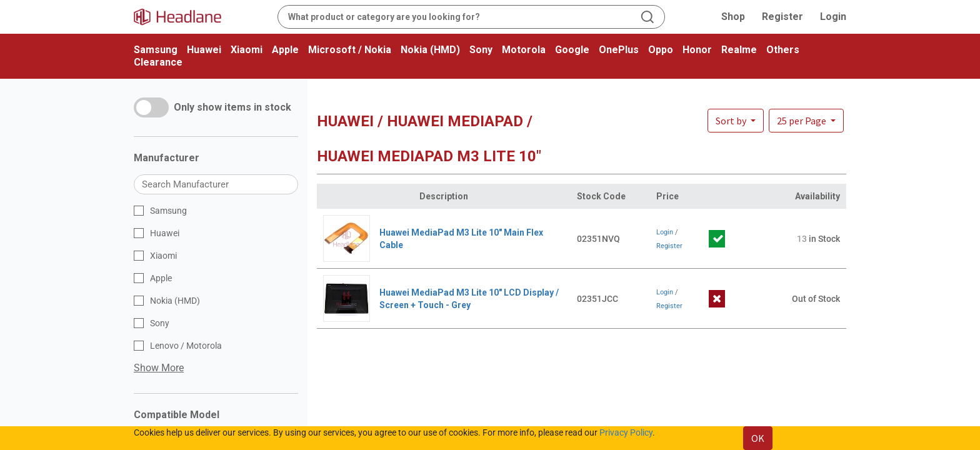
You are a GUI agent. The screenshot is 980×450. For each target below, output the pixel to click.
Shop (733, 17)
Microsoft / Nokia (350, 50)
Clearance (158, 62)
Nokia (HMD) (430, 50)
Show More (159, 368)
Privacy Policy (626, 432)
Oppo (661, 50)
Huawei (204, 50)
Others (783, 50)
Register (782, 17)
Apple (285, 50)
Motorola (524, 50)
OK (758, 438)
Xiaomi (247, 50)
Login (833, 17)
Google (572, 50)
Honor (697, 50)
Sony (481, 50)
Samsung (156, 50)
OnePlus (619, 50)
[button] (806, 121)
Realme (739, 50)
